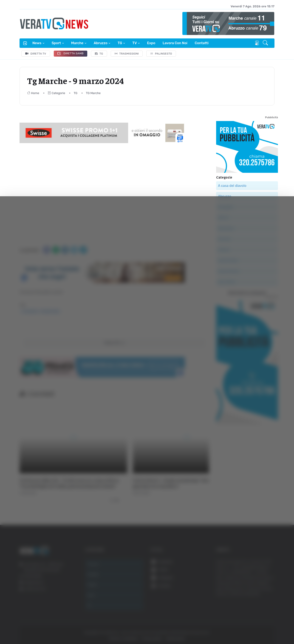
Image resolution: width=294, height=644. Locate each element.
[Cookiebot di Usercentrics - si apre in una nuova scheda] (39, 628)
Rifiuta (247, 599)
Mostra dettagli (251, 628)
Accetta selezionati (247, 584)
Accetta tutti (247, 569)
